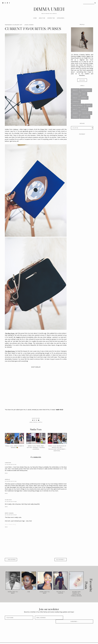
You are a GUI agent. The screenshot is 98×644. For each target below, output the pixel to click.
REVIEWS (75, 113)
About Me (42, 18)
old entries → (61, 560)
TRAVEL (75, 117)
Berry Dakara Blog (10, 524)
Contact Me (51, 18)
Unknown (8, 463)
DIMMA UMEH (49, 9)
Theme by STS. (55, 641)
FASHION (35, 422)
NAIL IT (75, 109)
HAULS (75, 98)
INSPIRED (84, 98)
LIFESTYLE (40, 422)
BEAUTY (75, 90)
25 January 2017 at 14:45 (11, 481)
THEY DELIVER (86, 113)
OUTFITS (84, 109)
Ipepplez (7, 480)
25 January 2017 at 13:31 (11, 464)
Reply (6, 473)
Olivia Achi (8, 500)
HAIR (84, 94)
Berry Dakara (9, 513)
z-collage (85, 117)
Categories (60, 18)
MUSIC (88, 105)
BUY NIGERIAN (86, 90)
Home (35, 18)
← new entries (11, 560)
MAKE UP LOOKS (78, 105)
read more (82, 80)
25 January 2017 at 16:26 (11, 502)
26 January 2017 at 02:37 (11, 515)
